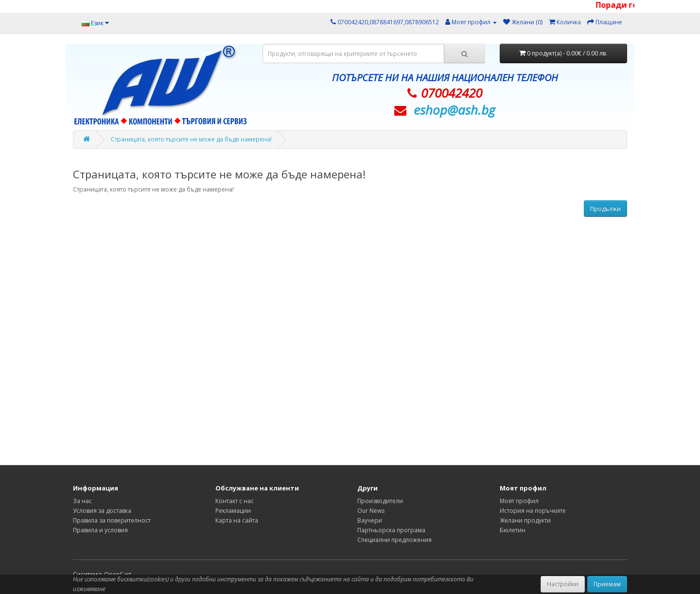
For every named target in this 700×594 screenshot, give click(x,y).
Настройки (563, 584)
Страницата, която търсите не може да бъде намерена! (191, 139)
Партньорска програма (391, 530)
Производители (380, 501)
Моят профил (519, 501)
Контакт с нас (235, 501)
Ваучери (370, 520)
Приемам (607, 584)
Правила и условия (100, 530)
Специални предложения (394, 540)
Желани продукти (525, 520)
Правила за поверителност (112, 520)
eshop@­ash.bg (455, 110)
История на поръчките (533, 511)
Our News (371, 511)
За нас (82, 501)
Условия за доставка (102, 511)
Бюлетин (513, 530)
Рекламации (233, 511)
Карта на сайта (237, 520)
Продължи (605, 209)
